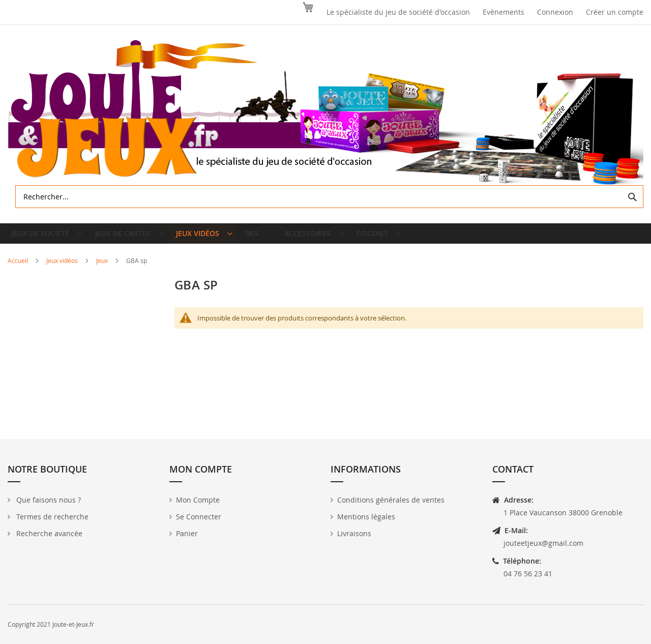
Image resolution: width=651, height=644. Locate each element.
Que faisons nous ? (48, 500)
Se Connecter (199, 517)
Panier (187, 533)
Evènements (504, 12)
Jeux (103, 269)
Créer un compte (615, 12)
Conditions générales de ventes (391, 500)
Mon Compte (198, 500)
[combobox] (329, 197)
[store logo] (325, 113)
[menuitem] (47, 238)
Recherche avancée (48, 533)
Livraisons (354, 533)
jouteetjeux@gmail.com (543, 543)
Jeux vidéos (63, 269)
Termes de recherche (51, 517)
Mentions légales (366, 517)
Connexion (555, 12)
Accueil (19, 269)
